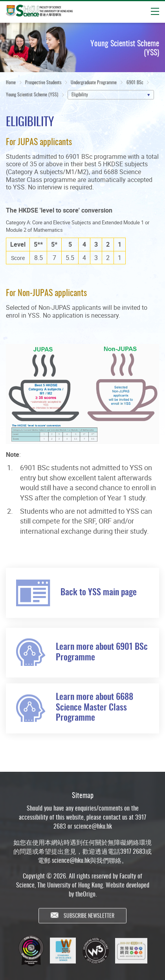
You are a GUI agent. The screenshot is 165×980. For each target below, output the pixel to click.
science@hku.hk (93, 830)
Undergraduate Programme (94, 83)
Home (11, 83)
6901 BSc (135, 83)
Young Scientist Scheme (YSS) (32, 95)
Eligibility (80, 95)
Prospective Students (43, 83)
